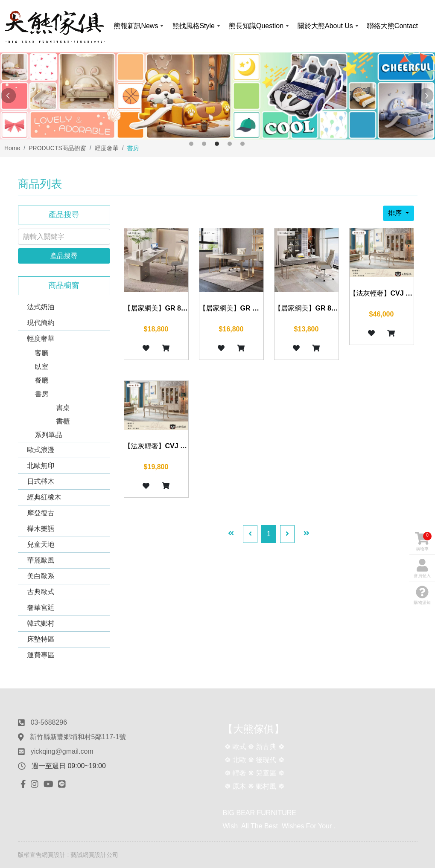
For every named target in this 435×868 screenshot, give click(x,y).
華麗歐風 (41, 560)
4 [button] (230, 144)
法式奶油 (41, 307)
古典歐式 (41, 592)
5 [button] (242, 144)
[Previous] (250, 534)
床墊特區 (41, 639)
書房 (42, 394)
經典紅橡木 (44, 497)
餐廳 (42, 380)
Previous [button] (9, 96)
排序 (396, 213)
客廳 (42, 353)
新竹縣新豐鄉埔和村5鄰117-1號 (78, 737)
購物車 (423, 541)
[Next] (287, 534)
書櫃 (63, 421)
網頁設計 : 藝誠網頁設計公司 (80, 855)
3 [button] (217, 144)
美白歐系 (41, 576)
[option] (217, 96)
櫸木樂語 (41, 529)
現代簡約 (41, 323)
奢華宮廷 (41, 608)
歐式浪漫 (41, 450)
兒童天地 (41, 544)
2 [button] (204, 144)
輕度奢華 (41, 338)
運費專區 (41, 655)
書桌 (63, 408)
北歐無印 (41, 466)
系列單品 (49, 435)
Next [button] (426, 96)
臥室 (42, 367)
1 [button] (191, 144)
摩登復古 (41, 513)
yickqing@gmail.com (62, 751)
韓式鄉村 (41, 623)
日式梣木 (41, 481)
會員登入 (422, 568)
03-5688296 (49, 722)
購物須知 (422, 595)
